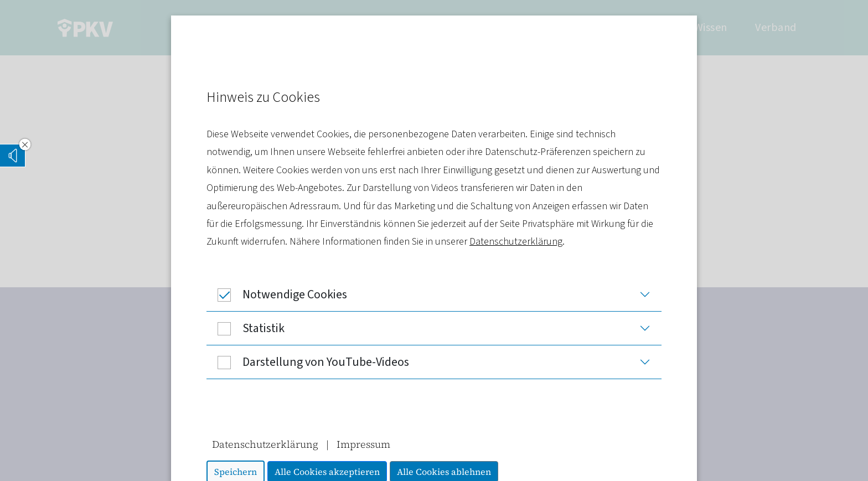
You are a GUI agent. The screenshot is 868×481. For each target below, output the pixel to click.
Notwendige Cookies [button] (277, 294)
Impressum (363, 444)
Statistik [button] (246, 328)
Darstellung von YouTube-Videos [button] (308, 362)
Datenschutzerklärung (516, 242)
